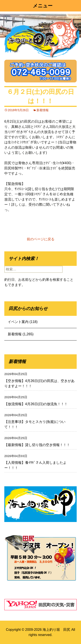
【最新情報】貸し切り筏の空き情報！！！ (37, 445)
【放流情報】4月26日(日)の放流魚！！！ (36, 404)
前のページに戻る (41, 239)
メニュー (43, 6)
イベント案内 (18, 322)
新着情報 (43, 110)
